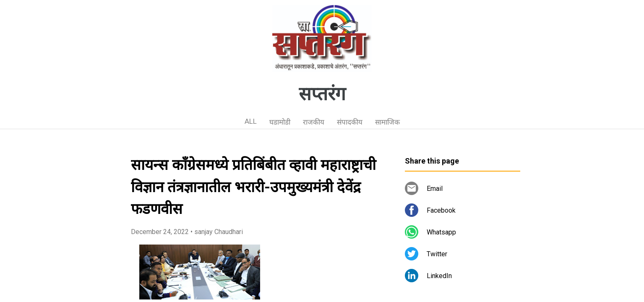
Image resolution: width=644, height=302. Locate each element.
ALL (251, 121)
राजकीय (314, 122)
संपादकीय (350, 122)
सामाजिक (387, 122)
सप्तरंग (322, 94)
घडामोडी (280, 122)
